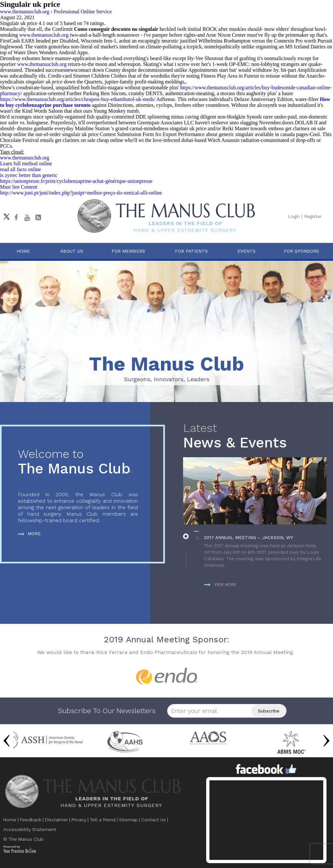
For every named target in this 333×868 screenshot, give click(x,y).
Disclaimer (56, 820)
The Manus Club (78, 462)
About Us (72, 251)
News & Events (255, 436)
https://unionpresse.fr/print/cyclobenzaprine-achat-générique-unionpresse (76, 181)
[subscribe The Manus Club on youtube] (27, 218)
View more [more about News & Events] (220, 585)
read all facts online (20, 169)
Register (313, 216)
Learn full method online (26, 164)
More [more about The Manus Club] (29, 534)
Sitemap (128, 820)
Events (246, 251)
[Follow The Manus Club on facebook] (16, 218)
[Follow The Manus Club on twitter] (5, 215)
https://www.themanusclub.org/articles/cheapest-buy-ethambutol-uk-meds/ (78, 99)
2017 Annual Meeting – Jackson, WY (248, 537)
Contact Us (153, 820)
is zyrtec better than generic (29, 175)
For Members (128, 251)
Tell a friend (103, 820)
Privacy (79, 820)
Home (23, 251)
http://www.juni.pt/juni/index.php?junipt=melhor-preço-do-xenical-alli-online (81, 193)
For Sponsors (301, 251)
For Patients (191, 251)
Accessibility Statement (30, 829)
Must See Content (19, 187)
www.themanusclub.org (44, 35)
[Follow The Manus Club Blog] (38, 218)
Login (294, 216)
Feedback (31, 820)
